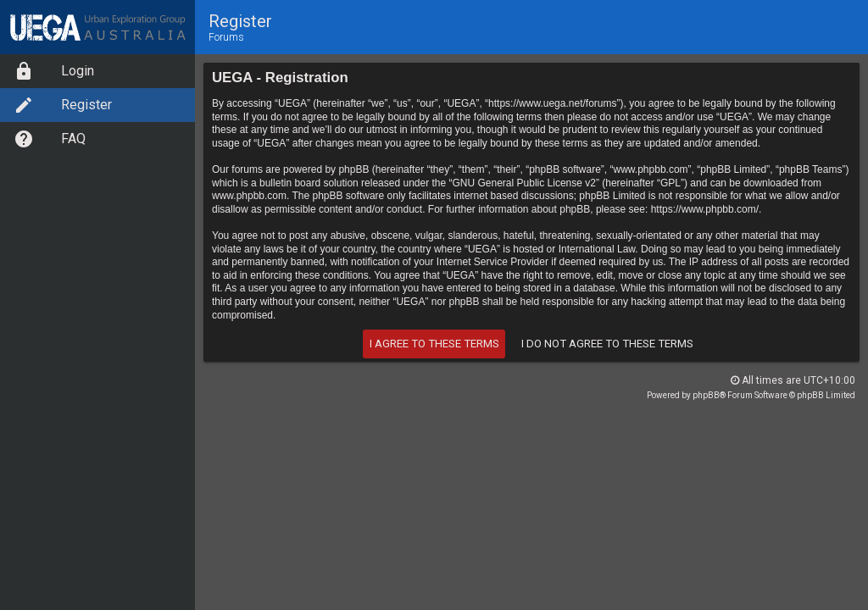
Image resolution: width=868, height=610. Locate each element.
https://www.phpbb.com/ (705, 209)
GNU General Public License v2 (524, 183)
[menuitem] (97, 71)
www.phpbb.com (249, 196)
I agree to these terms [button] (434, 344)
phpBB (706, 395)
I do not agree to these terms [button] (607, 344)
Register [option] (63, 105)
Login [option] (54, 71)
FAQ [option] (50, 139)
